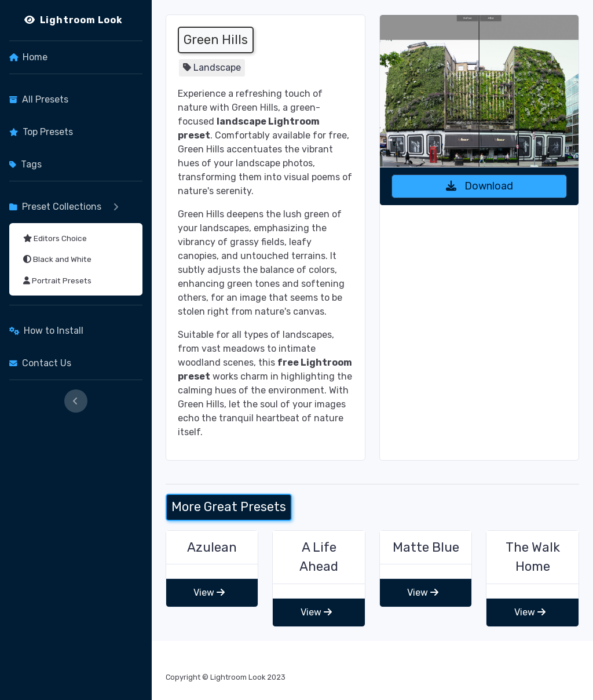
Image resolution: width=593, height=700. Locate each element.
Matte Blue (426, 547)
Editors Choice (55, 238)
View (209, 593)
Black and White (57, 259)
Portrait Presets (57, 280)
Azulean (212, 547)
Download (479, 186)
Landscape (217, 68)
